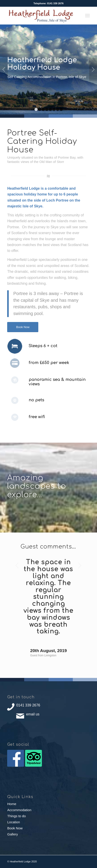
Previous (4, 69)
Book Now (15, 828)
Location (14, 822)
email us (33, 714)
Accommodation (19, 810)
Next (93, 69)
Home (12, 804)
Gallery (13, 834)
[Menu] (87, 16)
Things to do (16, 816)
